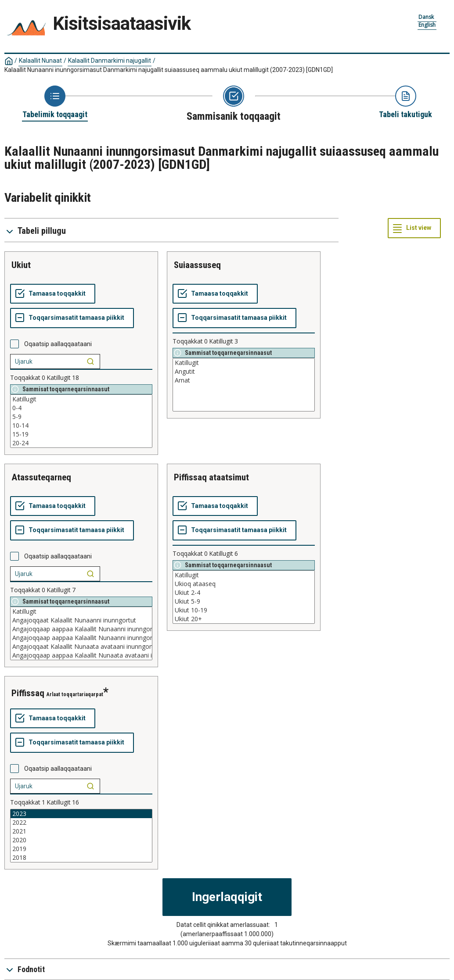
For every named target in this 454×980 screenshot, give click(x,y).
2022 (81, 823)
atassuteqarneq (41, 477)
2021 (81, 831)
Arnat (244, 380)
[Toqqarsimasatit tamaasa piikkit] (72, 318)
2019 (81, 849)
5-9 (81, 417)
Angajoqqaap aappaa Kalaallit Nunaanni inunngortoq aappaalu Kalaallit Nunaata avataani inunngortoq (81, 629)
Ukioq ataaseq (244, 584)
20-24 (81, 443)
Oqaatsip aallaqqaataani (58, 344)
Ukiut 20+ (244, 619)
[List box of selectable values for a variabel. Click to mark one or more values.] (81, 421)
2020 (81, 840)
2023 (81, 814)
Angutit (244, 372)
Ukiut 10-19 (244, 610)
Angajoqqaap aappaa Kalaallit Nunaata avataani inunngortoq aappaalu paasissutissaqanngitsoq (81, 655)
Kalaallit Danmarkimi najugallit (110, 61)
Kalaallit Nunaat (40, 61)
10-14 (81, 426)
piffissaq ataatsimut (211, 477)
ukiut (21, 265)
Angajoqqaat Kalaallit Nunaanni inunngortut (81, 620)
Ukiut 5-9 (244, 601)
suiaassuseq (197, 265)
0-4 (81, 408)
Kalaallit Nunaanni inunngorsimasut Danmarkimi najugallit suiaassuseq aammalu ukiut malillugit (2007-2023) (169, 70)
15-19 (81, 434)
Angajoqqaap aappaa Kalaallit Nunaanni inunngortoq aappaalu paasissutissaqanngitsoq (81, 638)
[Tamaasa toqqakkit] (53, 294)
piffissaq (28, 693)
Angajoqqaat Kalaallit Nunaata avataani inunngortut (81, 647)
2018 (81, 858)
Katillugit (81, 399)
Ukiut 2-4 (244, 593)
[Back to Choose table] (55, 103)
